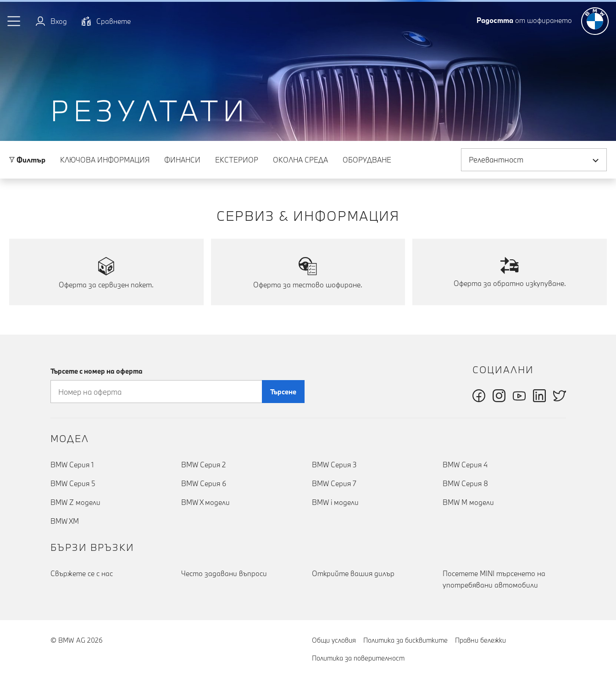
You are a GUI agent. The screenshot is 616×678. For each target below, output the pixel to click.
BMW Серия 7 (334, 483)
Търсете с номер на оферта (97, 371)
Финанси (182, 160)
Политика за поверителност (358, 658)
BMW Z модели (75, 502)
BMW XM (65, 521)
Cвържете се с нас (82, 573)
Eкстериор (237, 160)
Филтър (27, 160)
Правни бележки (480, 640)
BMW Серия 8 (465, 483)
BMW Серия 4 (465, 465)
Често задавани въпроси (224, 573)
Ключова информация (105, 160)
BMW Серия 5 (73, 483)
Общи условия (334, 640)
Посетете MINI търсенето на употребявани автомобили (494, 579)
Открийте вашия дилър (353, 573)
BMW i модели (335, 502)
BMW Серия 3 (334, 465)
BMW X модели (205, 502)
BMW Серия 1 (72, 465)
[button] (14, 21)
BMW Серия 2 (203, 465)
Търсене (283, 392)
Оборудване (367, 160)
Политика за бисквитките (405, 640)
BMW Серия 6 (204, 483)
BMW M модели (468, 502)
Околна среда (300, 160)
